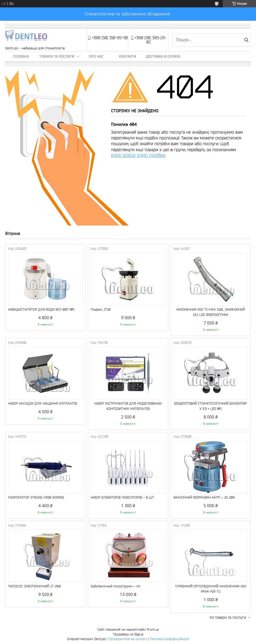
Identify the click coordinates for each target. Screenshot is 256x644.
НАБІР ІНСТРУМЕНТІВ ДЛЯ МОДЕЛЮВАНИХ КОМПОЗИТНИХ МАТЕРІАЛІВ (128, 406)
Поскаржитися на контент (128, 639)
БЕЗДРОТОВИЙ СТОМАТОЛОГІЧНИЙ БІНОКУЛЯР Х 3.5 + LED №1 (211, 406)
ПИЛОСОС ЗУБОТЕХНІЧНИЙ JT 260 (34, 586)
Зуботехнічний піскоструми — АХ (115, 586)
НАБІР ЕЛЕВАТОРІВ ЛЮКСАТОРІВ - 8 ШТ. (123, 497)
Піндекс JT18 (101, 309)
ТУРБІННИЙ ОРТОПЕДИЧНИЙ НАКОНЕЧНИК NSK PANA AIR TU (211, 589)
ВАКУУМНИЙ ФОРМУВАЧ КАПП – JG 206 (204, 497)
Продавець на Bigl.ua (128, 634)
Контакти (127, 56)
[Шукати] (246, 40)
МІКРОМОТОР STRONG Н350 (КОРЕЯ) (36, 497)
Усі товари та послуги (228, 617)
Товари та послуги (57, 56)
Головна (21, 56)
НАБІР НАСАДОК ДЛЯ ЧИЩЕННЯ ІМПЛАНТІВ (43, 403)
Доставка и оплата (163, 56)
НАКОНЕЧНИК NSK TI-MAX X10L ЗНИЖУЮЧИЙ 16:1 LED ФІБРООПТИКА (211, 312)
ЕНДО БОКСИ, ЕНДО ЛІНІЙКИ (138, 155)
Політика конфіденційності (169, 639)
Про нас (96, 56)
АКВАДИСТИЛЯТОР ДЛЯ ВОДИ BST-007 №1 (41, 309)
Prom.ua (153, 630)
